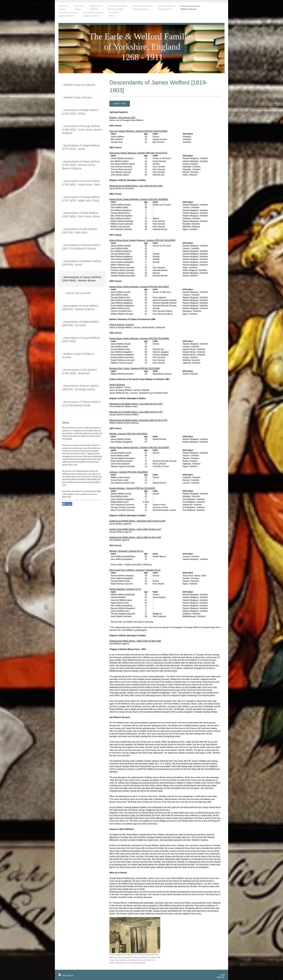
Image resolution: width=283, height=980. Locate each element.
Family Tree (120, 104)
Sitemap (70, 975)
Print (62, 975)
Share (67, 504)
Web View (221, 977)
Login (222, 974)
